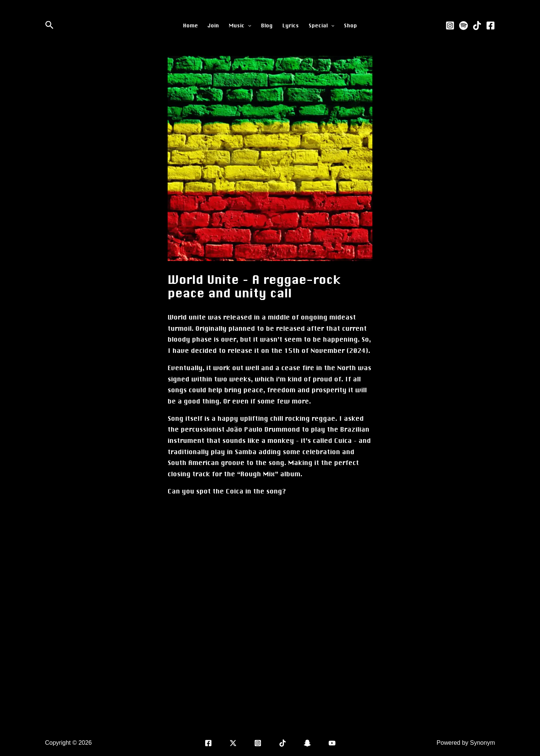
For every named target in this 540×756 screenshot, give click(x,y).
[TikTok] (477, 25)
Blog (267, 25)
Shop (350, 25)
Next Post (392, 690)
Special (322, 25)
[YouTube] (332, 743)
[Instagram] (450, 25)
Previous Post (155, 690)
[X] (233, 743)
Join (213, 25)
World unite (187, 317)
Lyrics (291, 25)
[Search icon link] (49, 25)
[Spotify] (463, 25)
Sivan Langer (111, 743)
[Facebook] (490, 25)
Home (190, 25)
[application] (248, 25)
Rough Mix (258, 474)
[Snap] (307, 743)
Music (240, 25)
